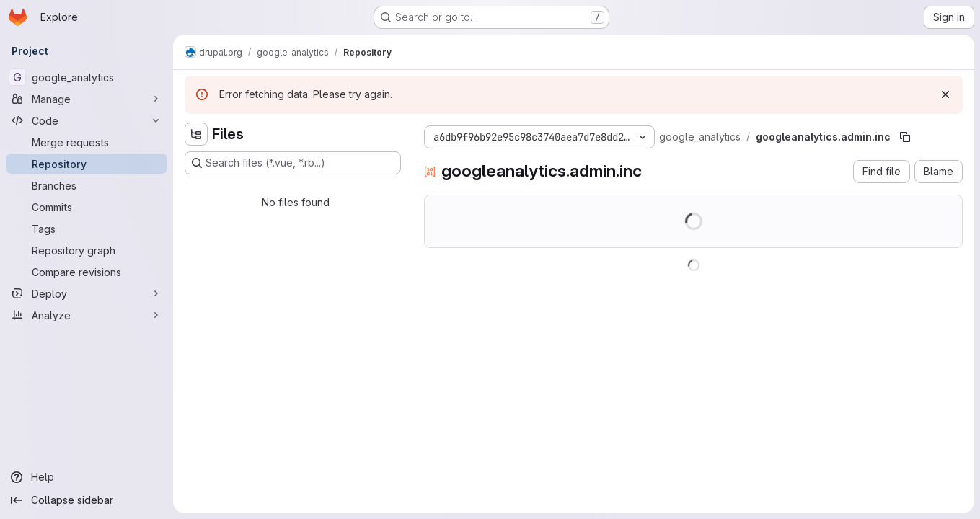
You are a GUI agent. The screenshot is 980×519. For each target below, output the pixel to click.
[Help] (87, 477)
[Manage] (87, 99)
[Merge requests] (87, 142)
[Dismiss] (945, 94)
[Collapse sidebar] (87, 500)
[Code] (87, 120)
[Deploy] (87, 293)
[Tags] (87, 229)
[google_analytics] (87, 77)
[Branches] (87, 185)
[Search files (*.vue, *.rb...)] (293, 163)
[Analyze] (87, 315)
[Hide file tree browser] (196, 134)
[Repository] (87, 164)
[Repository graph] (87, 250)
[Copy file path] (905, 137)
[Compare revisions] (87, 272)
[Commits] (87, 207)
